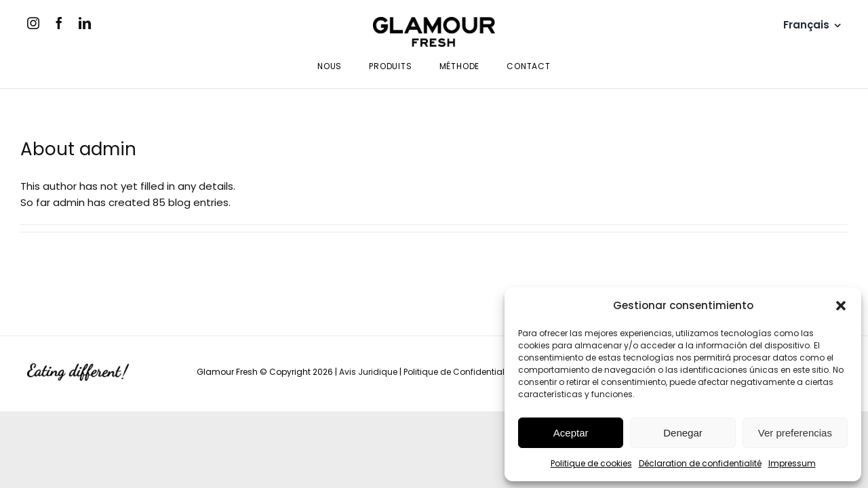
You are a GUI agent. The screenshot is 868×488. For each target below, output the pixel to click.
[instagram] (33, 23)
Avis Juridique (368, 372)
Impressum (792, 463)
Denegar (683, 433)
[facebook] (59, 23)
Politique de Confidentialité (459, 372)
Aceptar (571, 433)
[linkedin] (85, 23)
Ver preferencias (795, 433)
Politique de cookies (591, 463)
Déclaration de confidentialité (700, 463)
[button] (841, 306)
